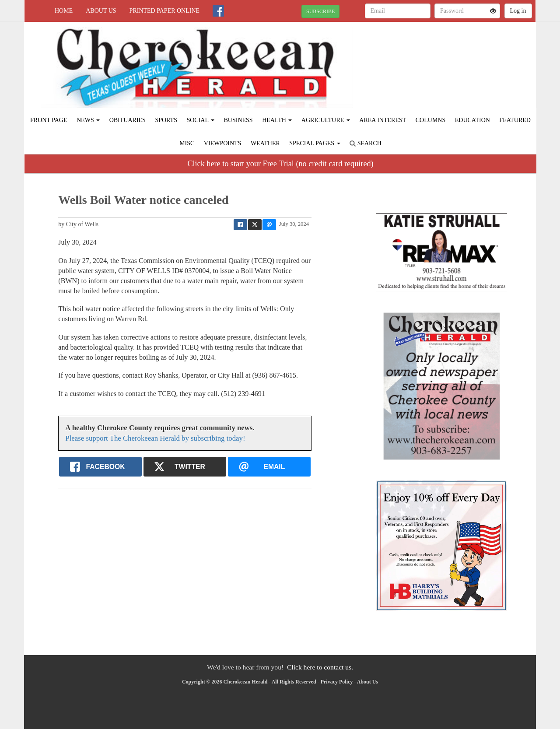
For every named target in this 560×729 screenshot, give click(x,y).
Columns (430, 120)
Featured (515, 120)
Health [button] (277, 120)
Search (366, 143)
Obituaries (128, 120)
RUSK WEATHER (456, 53)
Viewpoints (223, 143)
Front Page (49, 120)
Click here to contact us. (320, 667)
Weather (265, 143)
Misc (187, 143)
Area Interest (383, 120)
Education (472, 120)
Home (64, 11)
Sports (166, 120)
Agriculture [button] (326, 120)
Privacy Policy (337, 682)
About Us (101, 11)
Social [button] (200, 120)
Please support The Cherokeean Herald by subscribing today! (155, 438)
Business (238, 120)
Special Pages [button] (315, 143)
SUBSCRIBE (320, 11)
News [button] (88, 120)
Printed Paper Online (165, 11)
